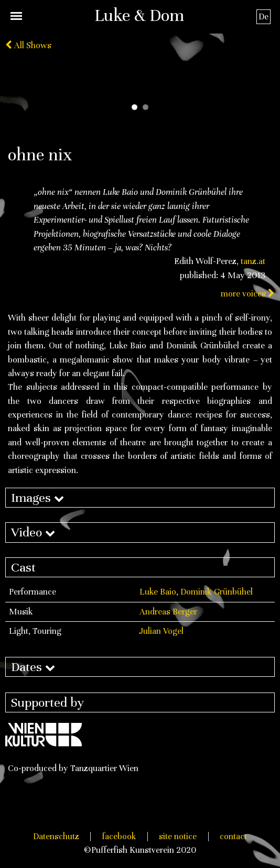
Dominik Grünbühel (217, 592)
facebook (119, 836)
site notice (178, 836)
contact (233, 836)
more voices (248, 294)
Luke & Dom (139, 15)
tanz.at (253, 261)
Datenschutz (56, 836)
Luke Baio (158, 592)
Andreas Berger (168, 612)
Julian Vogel (161, 631)
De (263, 17)
